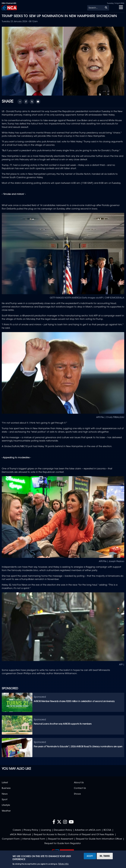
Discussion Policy (63, 830)
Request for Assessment (61, 839)
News (5, 794)
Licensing (46, 830)
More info (63, 864)
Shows (77, 794)
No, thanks (105, 856)
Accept (90, 856)
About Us (79, 783)
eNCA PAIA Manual (20, 835)
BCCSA (107, 830)
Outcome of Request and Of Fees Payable (91, 835)
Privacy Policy (31, 830)
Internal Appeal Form (34, 839)
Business (6, 788)
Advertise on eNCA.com (88, 830)
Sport (5, 800)
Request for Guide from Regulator (63, 844)
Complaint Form (11, 839)
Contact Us (80, 788)
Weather (6, 811)
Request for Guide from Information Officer (99, 839)
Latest (5, 783)
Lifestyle (6, 805)
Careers (17, 830)
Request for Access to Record (50, 835)
